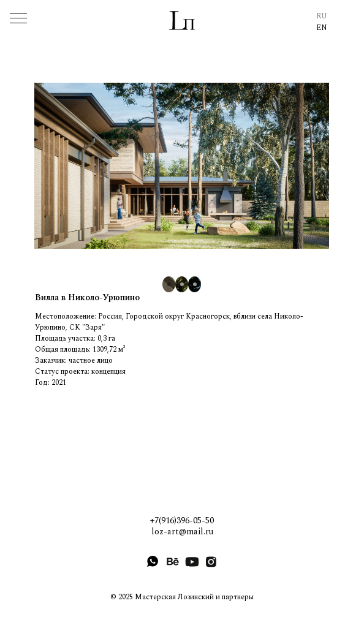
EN (322, 28)
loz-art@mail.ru (182, 532)
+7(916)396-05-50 (182, 521)
